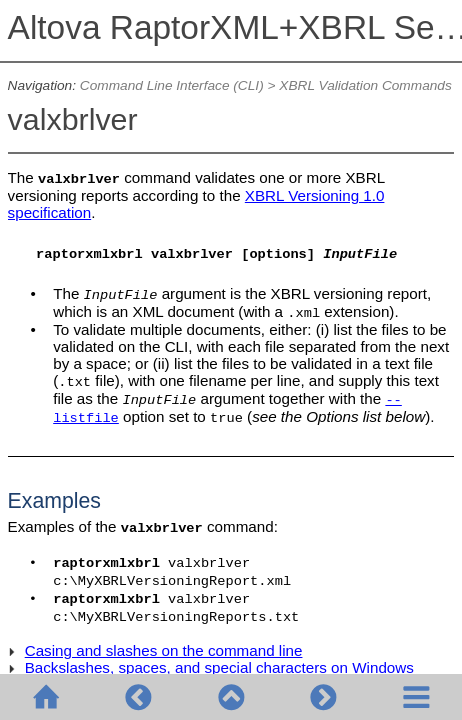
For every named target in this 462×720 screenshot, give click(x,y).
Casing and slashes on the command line (164, 650)
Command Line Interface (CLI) (172, 85)
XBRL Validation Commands (365, 85)
